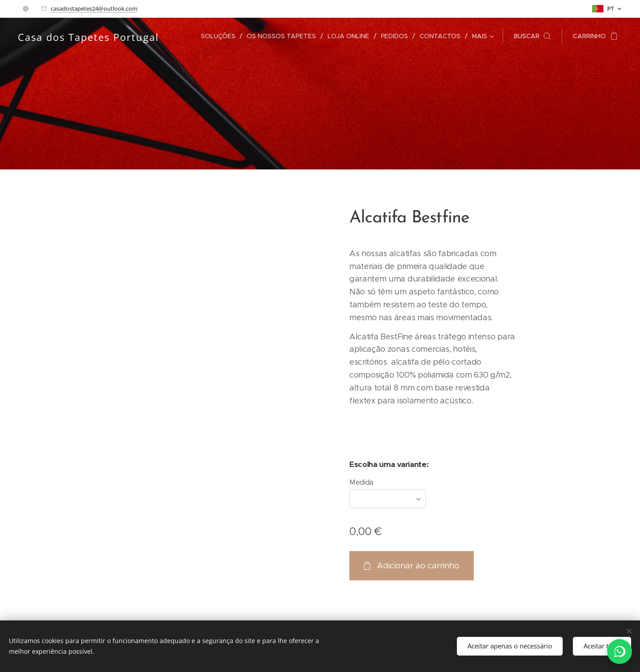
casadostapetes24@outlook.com (94, 8)
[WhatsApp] (620, 652)
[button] (532, 36)
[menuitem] (222, 36)
